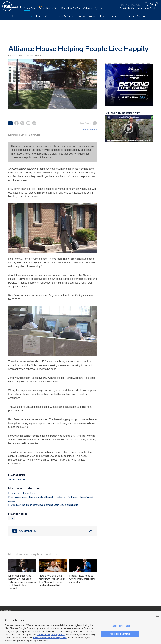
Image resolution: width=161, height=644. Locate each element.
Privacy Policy (58, 635)
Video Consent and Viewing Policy (50, 638)
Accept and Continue (120, 634)
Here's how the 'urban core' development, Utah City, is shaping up (43, 505)
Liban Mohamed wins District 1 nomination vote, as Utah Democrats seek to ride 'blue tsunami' (22, 582)
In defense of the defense (22, 493)
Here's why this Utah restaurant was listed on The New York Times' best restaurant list (52, 580)
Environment (128, 16)
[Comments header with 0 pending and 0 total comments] (53, 531)
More (141, 16)
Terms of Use (44, 635)
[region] (80, 628)
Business (80, 16)
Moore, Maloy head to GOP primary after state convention (82, 579)
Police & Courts (65, 16)
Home (40, 16)
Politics (92, 16)
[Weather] (99, 10)
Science (115, 16)
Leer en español (89, 130)
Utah (12, 518)
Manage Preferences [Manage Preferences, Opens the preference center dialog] (120, 626)
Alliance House (17, 480)
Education (103, 16)
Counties (50, 16)
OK (157, 616)
